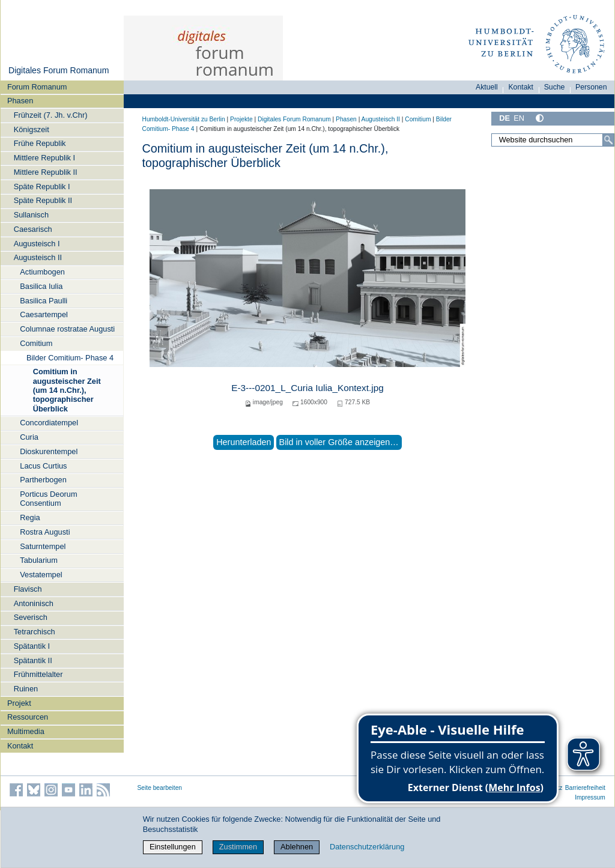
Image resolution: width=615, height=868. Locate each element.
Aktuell (487, 87)
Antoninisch (34, 603)
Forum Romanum (37, 87)
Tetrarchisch (35, 632)
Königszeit (32, 129)
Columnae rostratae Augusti (67, 329)
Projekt (19, 703)
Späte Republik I (42, 187)
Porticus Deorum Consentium (48, 499)
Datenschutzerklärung (367, 847)
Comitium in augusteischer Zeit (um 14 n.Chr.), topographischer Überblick (67, 390)
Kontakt (20, 746)
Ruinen (26, 689)
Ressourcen (28, 717)
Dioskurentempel (49, 451)
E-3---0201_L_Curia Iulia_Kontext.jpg (307, 388)
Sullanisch (31, 215)
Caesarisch (33, 229)
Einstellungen (173, 847)
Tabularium (39, 560)
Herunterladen (244, 442)
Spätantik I (32, 646)
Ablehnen (297, 847)
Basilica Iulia (41, 286)
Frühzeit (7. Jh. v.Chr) (51, 115)
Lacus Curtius (43, 466)
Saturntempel (43, 546)
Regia (30, 517)
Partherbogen (43, 480)
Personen (591, 87)
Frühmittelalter (38, 674)
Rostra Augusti (45, 532)
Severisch (31, 617)
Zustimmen (238, 847)
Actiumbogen (42, 272)
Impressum (590, 797)
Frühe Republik (40, 143)
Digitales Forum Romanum (59, 70)
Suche (555, 87)
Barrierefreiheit (585, 788)
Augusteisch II (38, 257)
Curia (29, 437)
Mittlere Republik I (44, 158)
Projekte (241, 119)
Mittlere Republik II (46, 172)
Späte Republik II (43, 200)
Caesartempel (44, 314)
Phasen (20, 101)
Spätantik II (33, 660)
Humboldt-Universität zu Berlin (184, 119)
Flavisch (28, 589)
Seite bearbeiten (160, 788)
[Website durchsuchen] (553, 140)
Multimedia (26, 731)
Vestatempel (41, 575)
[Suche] (608, 140)
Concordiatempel (49, 423)
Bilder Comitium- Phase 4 (70, 358)
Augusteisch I (37, 244)
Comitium (36, 343)
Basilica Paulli (44, 301)
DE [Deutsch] (504, 118)
